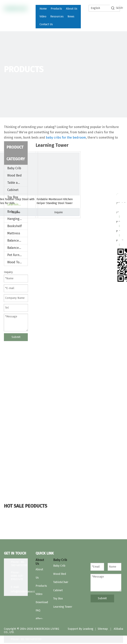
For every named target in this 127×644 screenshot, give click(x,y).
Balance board (17, 240)
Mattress (14, 233)
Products (41, 586)
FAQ (38, 610)
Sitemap (103, 629)
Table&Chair (61, 582)
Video (39, 594)
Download (42, 602)
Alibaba (118, 629)
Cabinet (13, 190)
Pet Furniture (17, 255)
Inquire (59, 212)
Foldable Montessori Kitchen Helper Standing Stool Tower (55, 201)
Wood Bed (14, 175)
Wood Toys (15, 262)
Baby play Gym (17, 212)
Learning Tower (17, 204)
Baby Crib (14, 168)
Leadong (88, 629)
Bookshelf (14, 226)
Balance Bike (17, 248)
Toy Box (13, 197)
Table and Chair (17, 183)
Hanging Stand (17, 219)
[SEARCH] (119, 8)
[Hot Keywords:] (113, 8)
